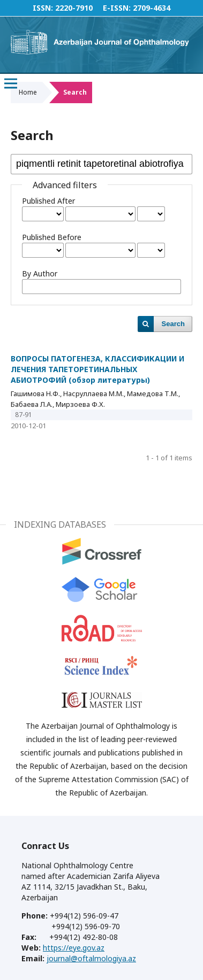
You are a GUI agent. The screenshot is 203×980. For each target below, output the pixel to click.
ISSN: (43, 8)
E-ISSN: (117, 8)
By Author (40, 273)
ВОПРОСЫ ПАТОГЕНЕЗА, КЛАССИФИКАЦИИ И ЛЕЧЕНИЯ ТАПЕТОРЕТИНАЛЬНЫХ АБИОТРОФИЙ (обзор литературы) (97, 369)
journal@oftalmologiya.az (91, 958)
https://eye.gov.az (74, 948)
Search (173, 324)
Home (28, 92)
